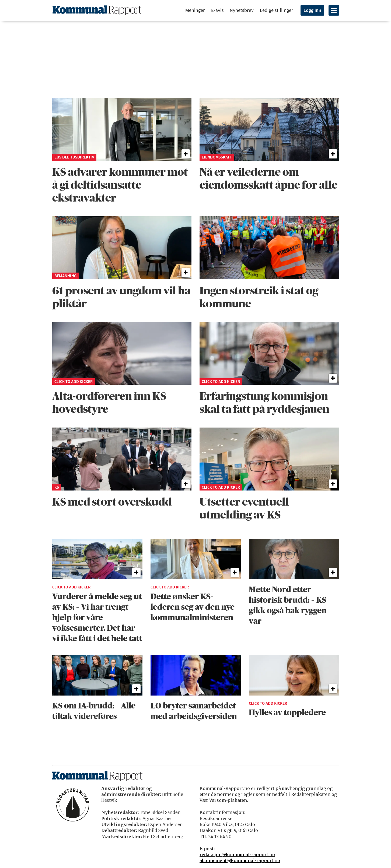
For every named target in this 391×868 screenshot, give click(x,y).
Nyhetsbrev (242, 10)
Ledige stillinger (277, 10)
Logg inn (312, 10)
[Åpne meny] (334, 10)
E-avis (217, 10)
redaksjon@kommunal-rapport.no (237, 855)
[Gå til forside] (97, 10)
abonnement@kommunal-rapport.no (240, 860)
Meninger (195, 10)
